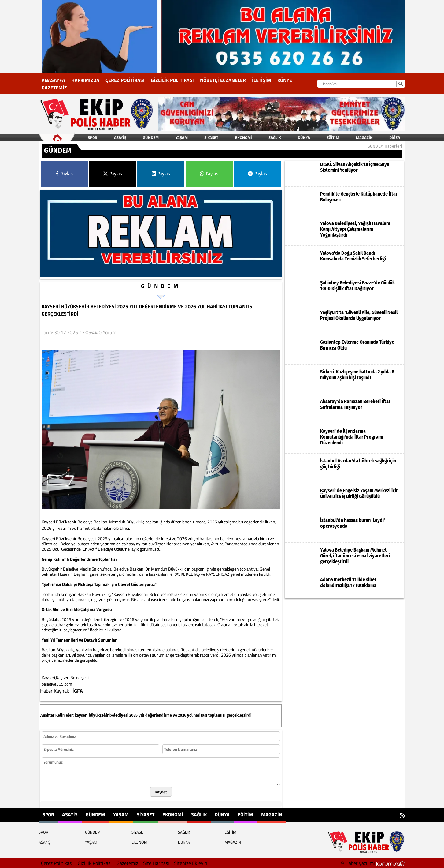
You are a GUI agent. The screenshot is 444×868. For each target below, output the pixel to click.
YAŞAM (182, 137)
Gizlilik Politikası (172, 80)
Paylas (64, 174)
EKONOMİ (244, 137)
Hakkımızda (85, 80)
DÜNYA (304, 137)
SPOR (92, 137)
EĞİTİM (333, 137)
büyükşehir (99, 715)
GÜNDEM (151, 137)
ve (175, 715)
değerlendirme (159, 715)
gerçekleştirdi (239, 715)
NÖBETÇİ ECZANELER (223, 80)
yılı (141, 715)
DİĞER (395, 137)
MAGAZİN (364, 137)
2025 (133, 715)
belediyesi (119, 715)
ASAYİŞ (120, 137)
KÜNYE (285, 80)
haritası (200, 715)
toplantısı (217, 715)
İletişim (262, 80)
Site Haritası (156, 863)
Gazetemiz (54, 88)
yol (190, 715)
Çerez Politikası (125, 80)
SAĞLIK (275, 137)
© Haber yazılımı (373, 863)
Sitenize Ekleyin (191, 863)
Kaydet (161, 792)
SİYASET (211, 137)
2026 (182, 715)
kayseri (81, 715)
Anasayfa (53, 80)
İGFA (78, 691)
